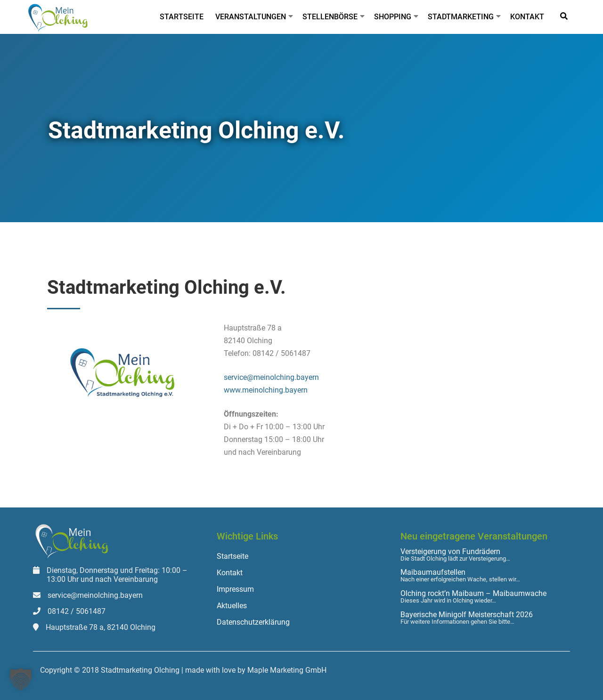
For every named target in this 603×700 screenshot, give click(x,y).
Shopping (393, 17)
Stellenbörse (330, 17)
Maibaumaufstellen (433, 572)
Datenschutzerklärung (253, 622)
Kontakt (527, 17)
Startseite (182, 17)
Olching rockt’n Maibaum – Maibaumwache (473, 594)
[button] (21, 679)
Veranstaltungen (251, 17)
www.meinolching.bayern (266, 390)
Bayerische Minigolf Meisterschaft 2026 (467, 615)
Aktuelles (232, 606)
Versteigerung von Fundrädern (450, 552)
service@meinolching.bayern (271, 377)
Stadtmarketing (461, 17)
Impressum (235, 589)
